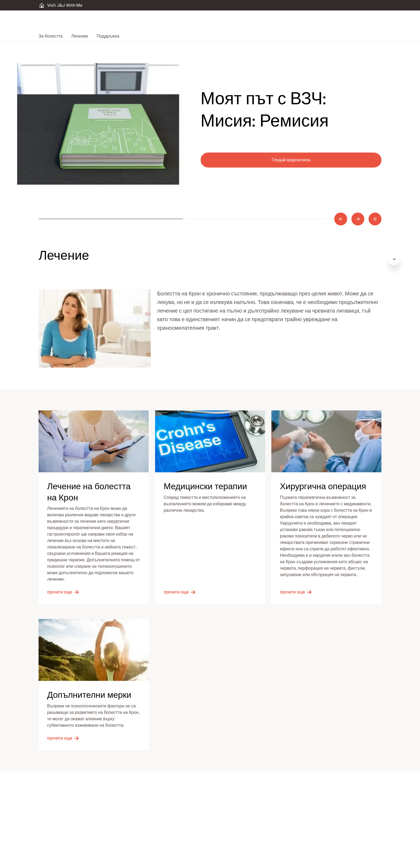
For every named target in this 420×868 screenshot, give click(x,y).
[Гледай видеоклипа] (291, 160)
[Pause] (375, 219)
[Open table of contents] (408, 259)
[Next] (358, 219)
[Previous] (341, 219)
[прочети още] (63, 592)
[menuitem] (53, 36)
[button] (95, 328)
